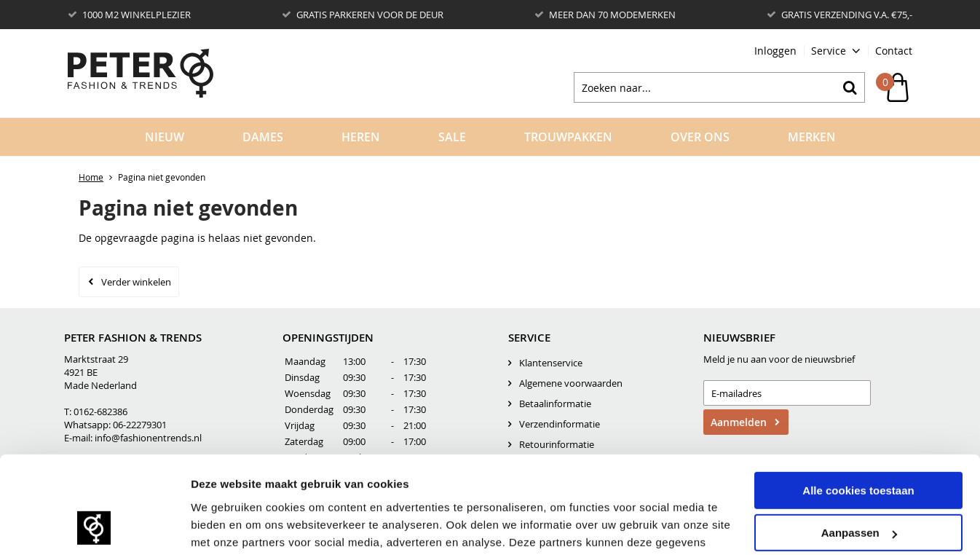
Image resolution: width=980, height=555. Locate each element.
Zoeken (850, 87)
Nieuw (165, 137)
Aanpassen (859, 425)
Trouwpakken (568, 137)
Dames (263, 137)
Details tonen (225, 509)
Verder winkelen (136, 282)
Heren (361, 137)
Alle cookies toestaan (858, 382)
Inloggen (775, 51)
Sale (452, 137)
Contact (894, 51)
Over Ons (700, 137)
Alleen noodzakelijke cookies (858, 467)
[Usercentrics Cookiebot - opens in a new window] (94, 510)
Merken (812, 137)
